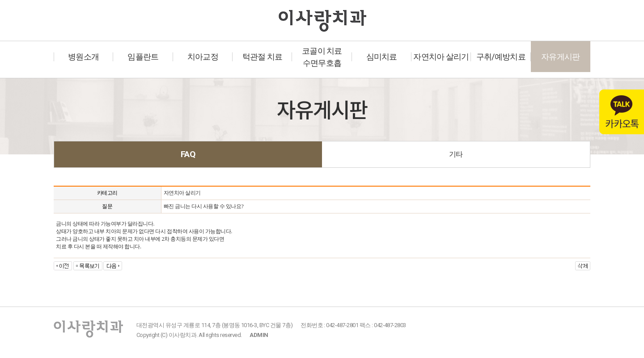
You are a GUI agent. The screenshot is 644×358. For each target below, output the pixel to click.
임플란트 (143, 57)
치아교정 (203, 57)
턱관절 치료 (263, 57)
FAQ (188, 154)
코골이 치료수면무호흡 (322, 57)
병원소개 (83, 57)
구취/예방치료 (501, 57)
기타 (456, 154)
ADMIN (259, 335)
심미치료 (382, 57)
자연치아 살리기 (441, 57)
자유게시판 (560, 57)
